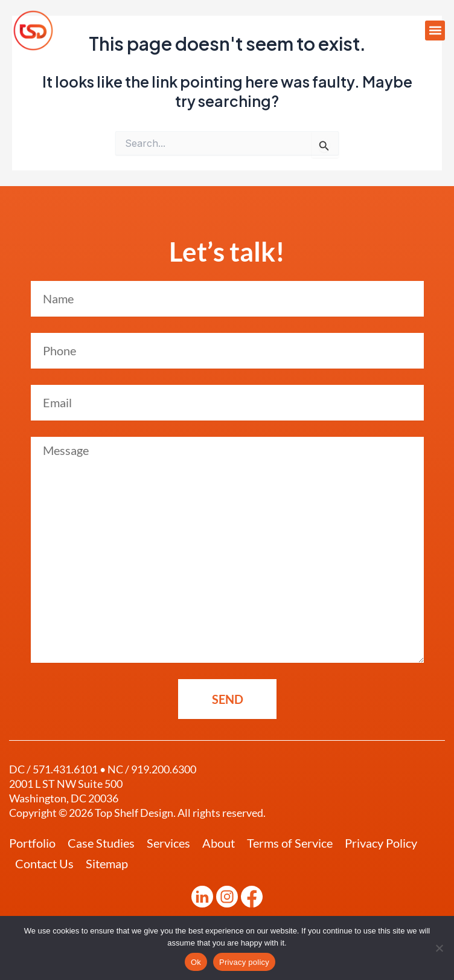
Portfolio (32, 843)
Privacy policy (244, 962)
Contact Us (44, 863)
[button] (435, 31)
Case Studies (101, 843)
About (219, 843)
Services (168, 843)
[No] (439, 948)
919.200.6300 (164, 769)
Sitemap (107, 863)
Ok (196, 962)
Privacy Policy (381, 843)
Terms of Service (290, 843)
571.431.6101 (65, 769)
